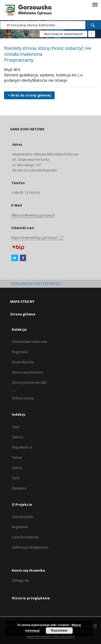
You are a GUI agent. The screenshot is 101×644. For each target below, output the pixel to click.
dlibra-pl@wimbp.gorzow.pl (33, 215)
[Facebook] (23, 258)
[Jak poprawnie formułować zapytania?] (92, 34)
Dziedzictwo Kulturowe (30, 342)
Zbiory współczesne (27, 372)
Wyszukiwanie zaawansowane (63, 34)
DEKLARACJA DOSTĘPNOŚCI (36, 284)
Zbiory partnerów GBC (29, 383)
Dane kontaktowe (25, 537)
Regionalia (20, 352)
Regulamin (20, 527)
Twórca (18, 437)
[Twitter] (15, 258)
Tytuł (16, 427)
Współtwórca (22, 447)
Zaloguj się (20, 580)
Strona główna (23, 314)
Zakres (17, 468)
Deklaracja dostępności (30, 547)
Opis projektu (23, 517)
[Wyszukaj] (93, 25)
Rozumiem (59, 631)
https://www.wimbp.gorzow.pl (37, 238)
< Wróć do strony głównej (29, 95)
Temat (17, 458)
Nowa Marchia (23, 362)
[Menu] (95, 4)
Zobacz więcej (23, 398)
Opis (15, 478)
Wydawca (19, 488)
